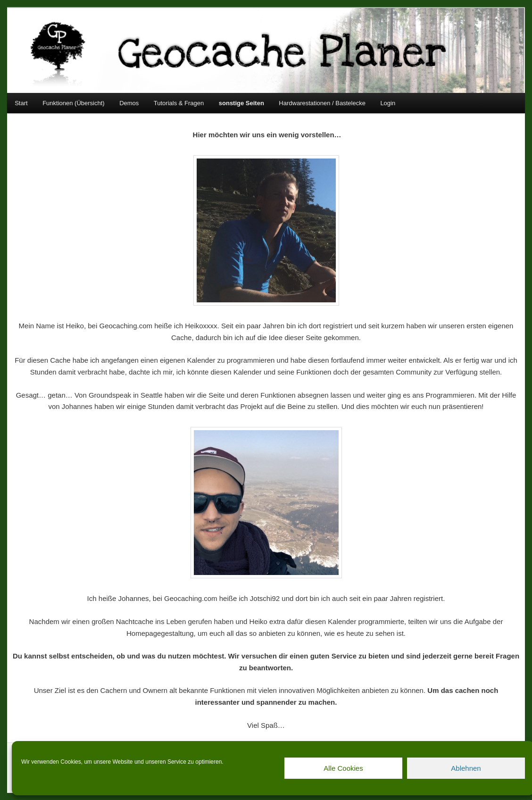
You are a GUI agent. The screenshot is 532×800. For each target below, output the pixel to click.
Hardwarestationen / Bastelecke (322, 103)
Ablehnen (466, 768)
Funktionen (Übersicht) (74, 103)
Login (388, 103)
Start (21, 103)
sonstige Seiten (241, 103)
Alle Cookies (343, 768)
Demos (129, 103)
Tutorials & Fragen (179, 103)
